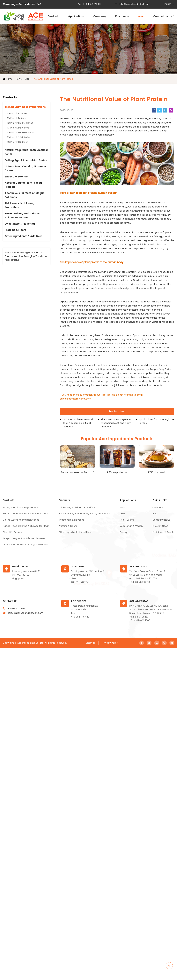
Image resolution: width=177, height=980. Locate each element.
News (141, 16)
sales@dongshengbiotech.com (134, 4)
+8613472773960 (17, 609)
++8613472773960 (92, 4)
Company (100, 16)
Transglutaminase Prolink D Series (78, 472)
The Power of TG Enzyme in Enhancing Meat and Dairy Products (116, 423)
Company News (161, 520)
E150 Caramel (157, 472)
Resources (122, 16)
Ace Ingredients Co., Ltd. (31, 643)
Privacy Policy (110, 643)
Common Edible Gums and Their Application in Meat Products (78, 423)
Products (54, 16)
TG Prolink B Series (17, 113)
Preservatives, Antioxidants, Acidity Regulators (22, 216)
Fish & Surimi (127, 520)
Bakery (123, 532)
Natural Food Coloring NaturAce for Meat (25, 168)
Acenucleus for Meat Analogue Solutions (25, 195)
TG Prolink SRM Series (18, 137)
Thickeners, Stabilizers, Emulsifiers (19, 205)
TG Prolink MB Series (18, 128)
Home (9, 79)
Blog (27, 79)
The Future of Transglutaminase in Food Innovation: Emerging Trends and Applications (26, 256)
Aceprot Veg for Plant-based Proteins (23, 185)
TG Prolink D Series (17, 118)
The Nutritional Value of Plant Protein (53, 79)
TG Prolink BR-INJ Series (20, 123)
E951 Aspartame (117, 472)
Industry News (160, 526)
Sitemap (91, 643)
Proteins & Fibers (15, 230)
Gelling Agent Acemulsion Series (26, 160)
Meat (123, 508)
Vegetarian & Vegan (131, 526)
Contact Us (161, 16)
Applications (76, 16)
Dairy (123, 514)
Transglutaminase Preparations (25, 107)
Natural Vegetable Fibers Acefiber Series (26, 152)
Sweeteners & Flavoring (20, 224)
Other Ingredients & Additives (24, 236)
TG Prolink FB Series (17, 142)
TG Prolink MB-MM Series (20, 133)
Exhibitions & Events (163, 532)
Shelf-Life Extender (17, 177)
